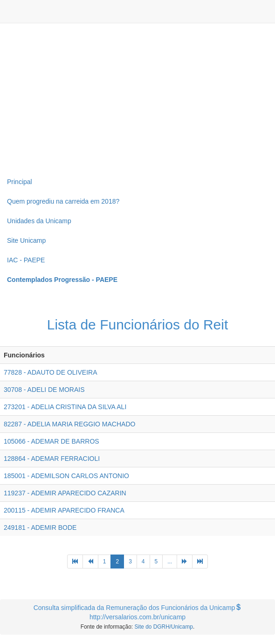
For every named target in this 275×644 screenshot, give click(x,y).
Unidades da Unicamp (39, 221)
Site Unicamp (26, 240)
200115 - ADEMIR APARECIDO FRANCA (64, 510)
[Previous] (75, 562)
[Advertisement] (137, 98)
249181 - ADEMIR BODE (40, 528)
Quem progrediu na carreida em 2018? (63, 201)
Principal (20, 182)
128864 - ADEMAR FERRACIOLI (52, 459)
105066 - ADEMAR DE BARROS (52, 441)
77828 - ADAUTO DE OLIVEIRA (51, 372)
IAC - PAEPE (26, 260)
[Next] (185, 562)
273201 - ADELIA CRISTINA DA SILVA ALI (65, 407)
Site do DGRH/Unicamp (164, 627)
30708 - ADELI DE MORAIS (44, 390)
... (170, 562)
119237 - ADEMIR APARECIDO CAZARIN (65, 493)
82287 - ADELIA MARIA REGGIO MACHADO (69, 424)
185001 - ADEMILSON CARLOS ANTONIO (66, 476)
